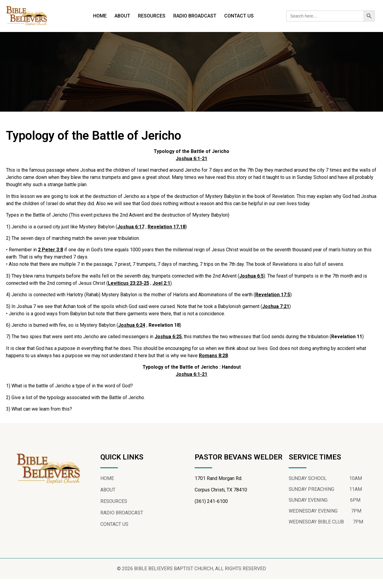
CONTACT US (239, 16)
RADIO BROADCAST (195, 16)
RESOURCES (152, 16)
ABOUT (122, 16)
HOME (100, 16)
